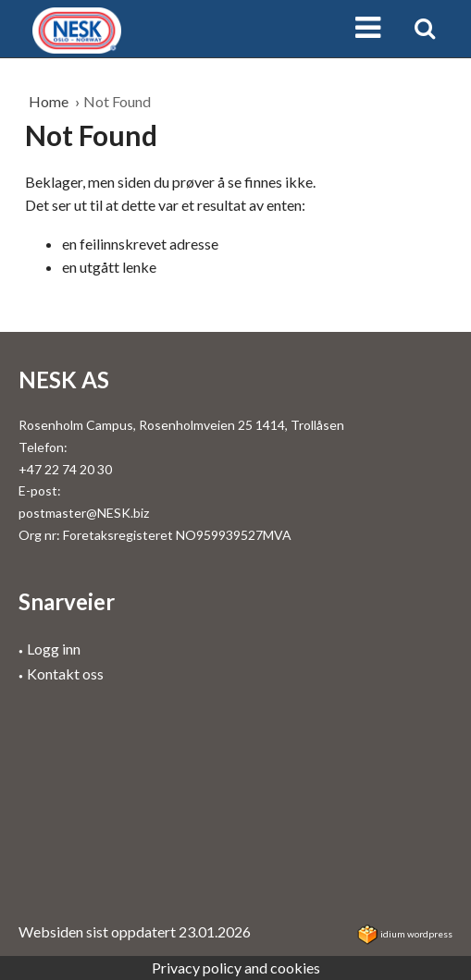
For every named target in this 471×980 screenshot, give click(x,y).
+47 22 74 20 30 (65, 469)
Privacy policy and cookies (236, 968)
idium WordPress (405, 934)
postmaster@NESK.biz (84, 513)
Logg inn (54, 649)
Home (50, 101)
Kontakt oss (65, 674)
